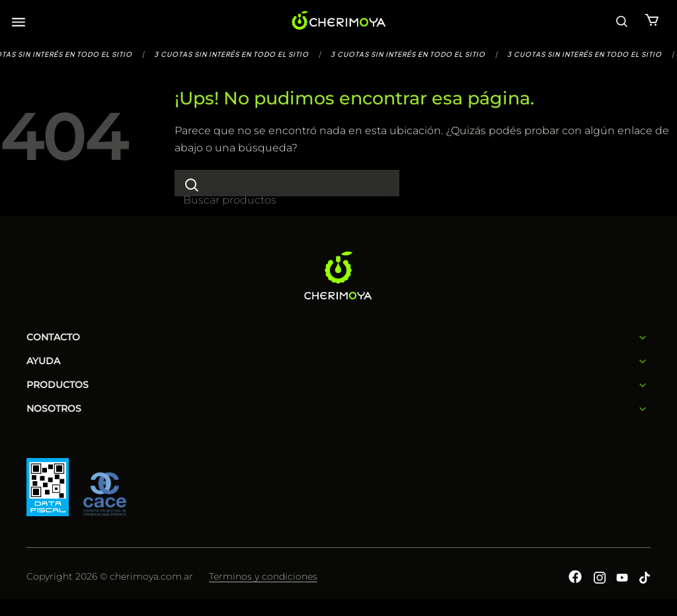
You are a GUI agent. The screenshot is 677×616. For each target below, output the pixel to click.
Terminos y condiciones (263, 576)
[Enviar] (192, 185)
